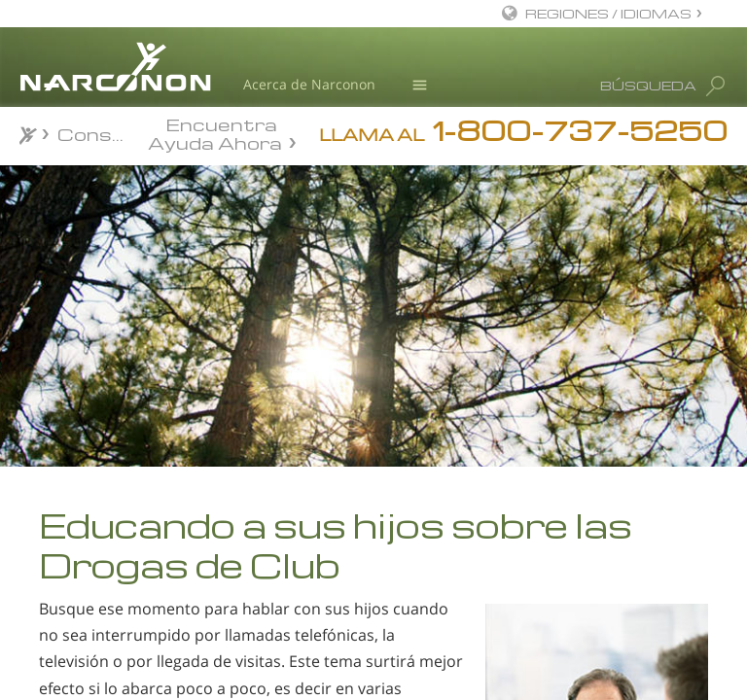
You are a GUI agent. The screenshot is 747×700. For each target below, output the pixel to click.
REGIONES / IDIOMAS (608, 13)
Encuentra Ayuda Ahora (215, 132)
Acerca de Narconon (309, 84)
